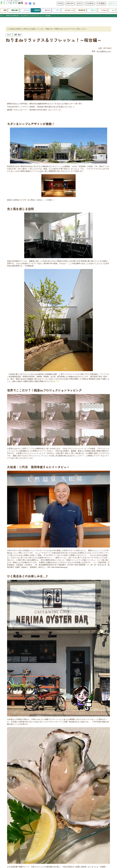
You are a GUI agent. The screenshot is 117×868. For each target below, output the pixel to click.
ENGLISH (70, 3)
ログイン (113, 3)
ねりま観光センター (104, 51)
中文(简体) (89, 3)
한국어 (79, 3)
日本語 (60, 3)
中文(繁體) (101, 3)
